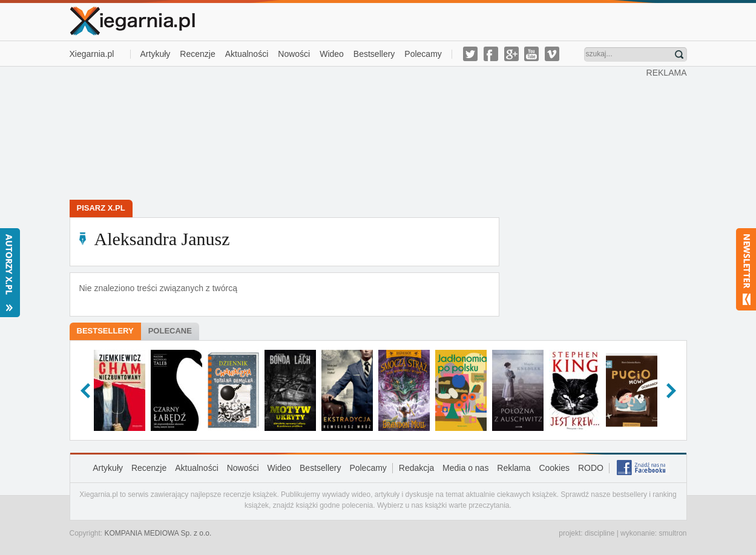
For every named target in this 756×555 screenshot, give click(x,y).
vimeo (552, 54)
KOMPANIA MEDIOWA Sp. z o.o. (158, 533)
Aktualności (247, 54)
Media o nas (465, 468)
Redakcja (416, 468)
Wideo (332, 54)
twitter (470, 54)
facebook (491, 54)
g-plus (511, 54)
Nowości (294, 54)
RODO (591, 468)
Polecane (170, 331)
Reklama (514, 468)
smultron (672, 533)
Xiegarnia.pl (92, 54)
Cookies (554, 468)
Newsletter (746, 269)
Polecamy (423, 54)
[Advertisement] (358, 132)
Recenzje (197, 54)
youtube (531, 54)
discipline (600, 533)
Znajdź (679, 54)
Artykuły (156, 54)
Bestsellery (374, 54)
